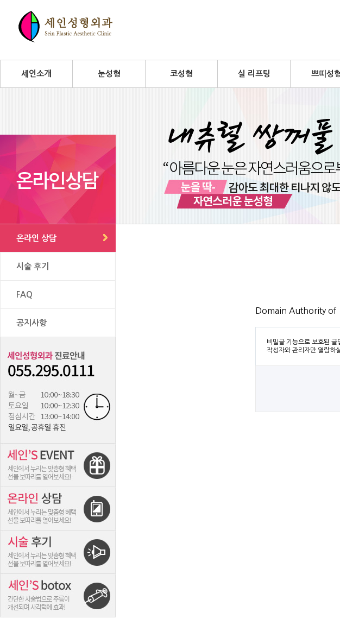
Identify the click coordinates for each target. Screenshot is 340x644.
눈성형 (109, 74)
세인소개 (36, 74)
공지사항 (32, 323)
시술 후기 (33, 266)
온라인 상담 (36, 238)
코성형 (181, 74)
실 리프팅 (254, 74)
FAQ (24, 295)
